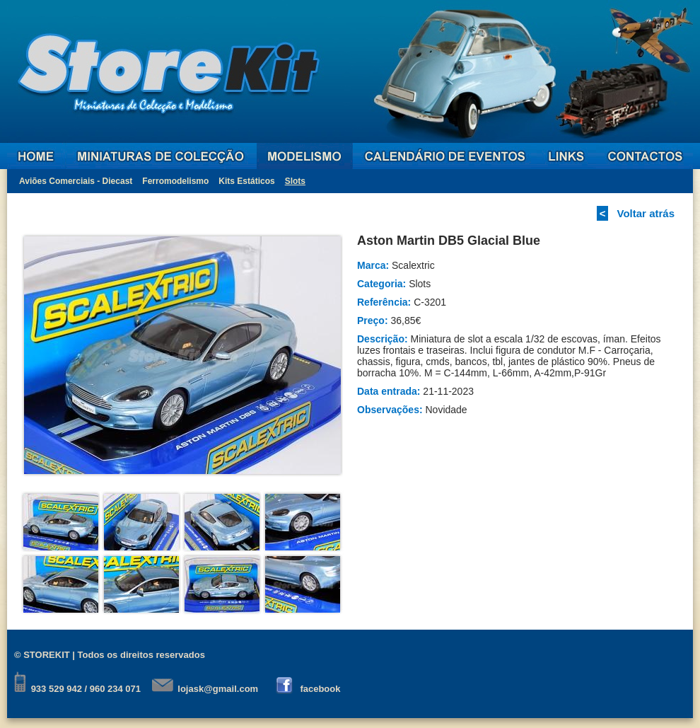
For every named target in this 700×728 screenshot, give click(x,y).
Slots (295, 181)
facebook (320, 689)
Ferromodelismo (175, 181)
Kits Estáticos (246, 181)
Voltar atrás (646, 213)
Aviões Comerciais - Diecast (76, 181)
